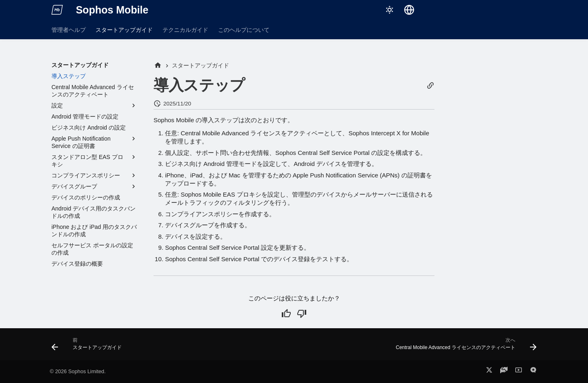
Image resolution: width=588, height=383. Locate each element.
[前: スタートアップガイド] (89, 347)
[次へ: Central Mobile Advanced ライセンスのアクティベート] (464, 347)
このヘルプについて (244, 30)
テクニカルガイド (185, 30)
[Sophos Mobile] (57, 10)
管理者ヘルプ (69, 30)
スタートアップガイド (124, 30)
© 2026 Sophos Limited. (78, 371)
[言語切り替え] (409, 10)
